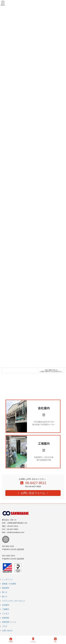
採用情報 (6, 618)
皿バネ (5, 592)
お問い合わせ (7, 631)
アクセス (6, 613)
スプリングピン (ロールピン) (13, 601)
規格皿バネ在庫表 (9, 584)
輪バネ (5, 596)
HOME (11, 640)
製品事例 (6, 588)
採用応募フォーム (9, 622)
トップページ (7, 579)
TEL (55, 640)
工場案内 (6, 609)
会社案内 (6, 605)
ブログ (5, 626)
